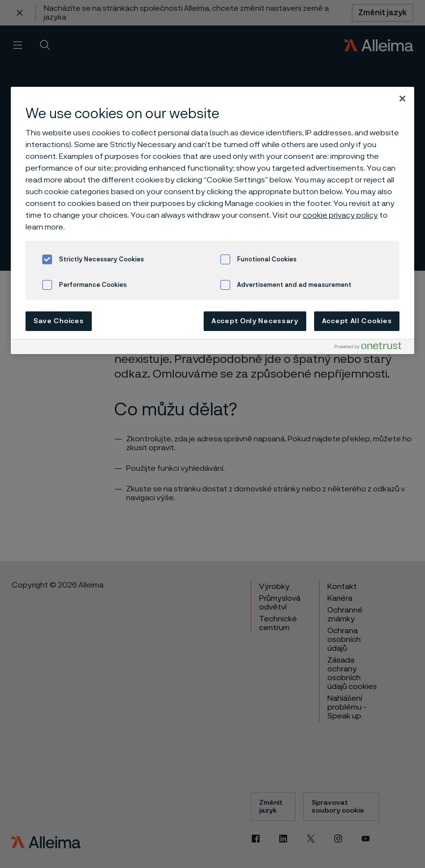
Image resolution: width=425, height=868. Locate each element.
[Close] (402, 99)
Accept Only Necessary (255, 321)
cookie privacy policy (340, 215)
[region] (213, 220)
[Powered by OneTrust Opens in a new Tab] (372, 348)
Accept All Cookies (357, 321)
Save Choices (58, 321)
